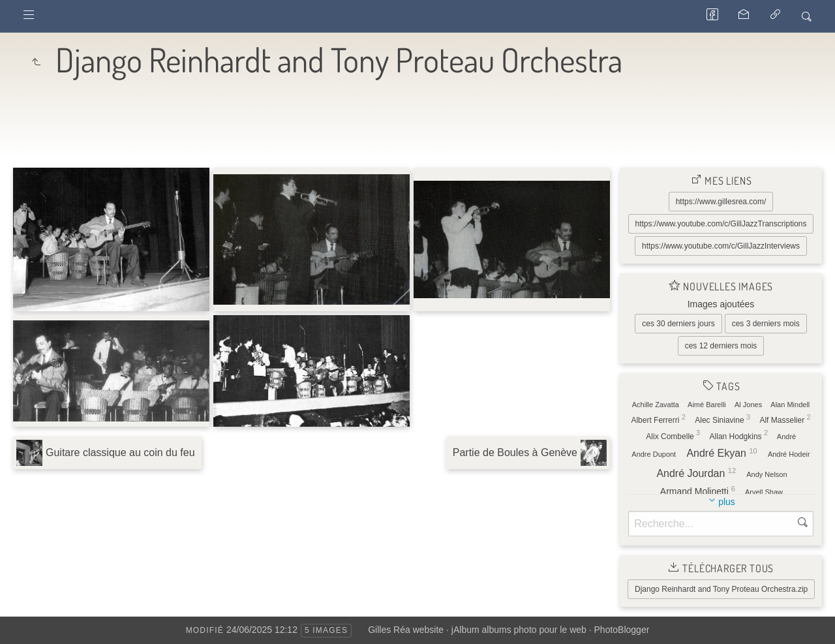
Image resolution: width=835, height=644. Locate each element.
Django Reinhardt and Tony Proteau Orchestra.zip (721, 589)
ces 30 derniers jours (678, 324)
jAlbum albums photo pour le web (519, 630)
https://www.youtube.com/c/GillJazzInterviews (721, 246)
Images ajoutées (721, 304)
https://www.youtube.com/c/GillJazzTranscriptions (721, 224)
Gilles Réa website (406, 630)
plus (727, 502)
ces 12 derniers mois (721, 346)
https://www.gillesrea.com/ (721, 202)
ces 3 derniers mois (766, 324)
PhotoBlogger (622, 630)
